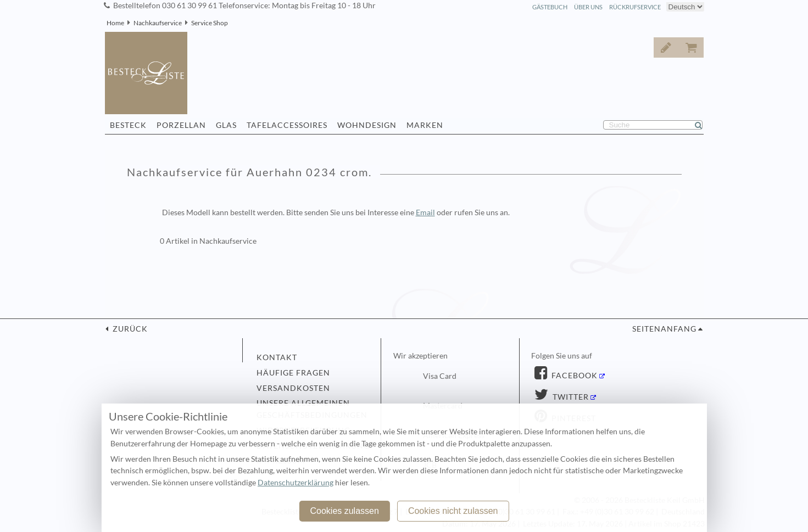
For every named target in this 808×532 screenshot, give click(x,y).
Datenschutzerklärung (296, 483)
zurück (129, 329)
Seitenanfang (664, 329)
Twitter (570, 397)
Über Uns (588, 7)
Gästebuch (550, 7)
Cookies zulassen (344, 511)
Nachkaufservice (158, 23)
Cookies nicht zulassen (453, 511)
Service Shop (210, 23)
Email (425, 212)
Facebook (573, 376)
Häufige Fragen (293, 373)
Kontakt (277, 357)
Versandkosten (293, 388)
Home (115, 23)
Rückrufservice (635, 7)
